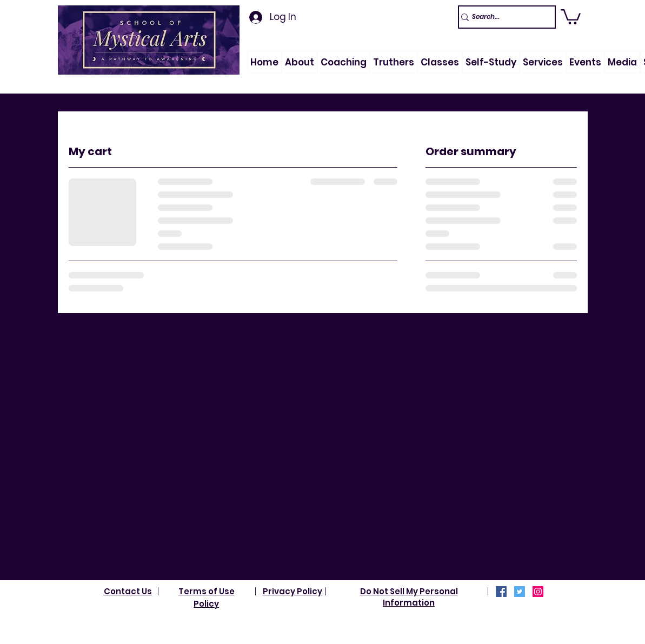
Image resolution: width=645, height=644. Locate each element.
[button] (300, 62)
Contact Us (128, 591)
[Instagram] (538, 592)
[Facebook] (501, 592)
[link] (571, 16)
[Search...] (502, 17)
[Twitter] (520, 592)
